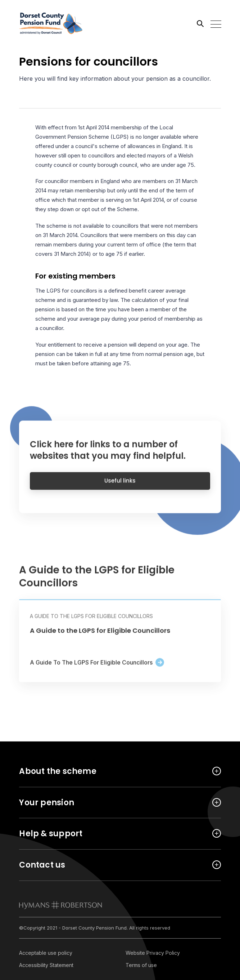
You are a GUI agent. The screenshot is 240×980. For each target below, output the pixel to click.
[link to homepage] (61, 905)
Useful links (120, 485)
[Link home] (51, 23)
